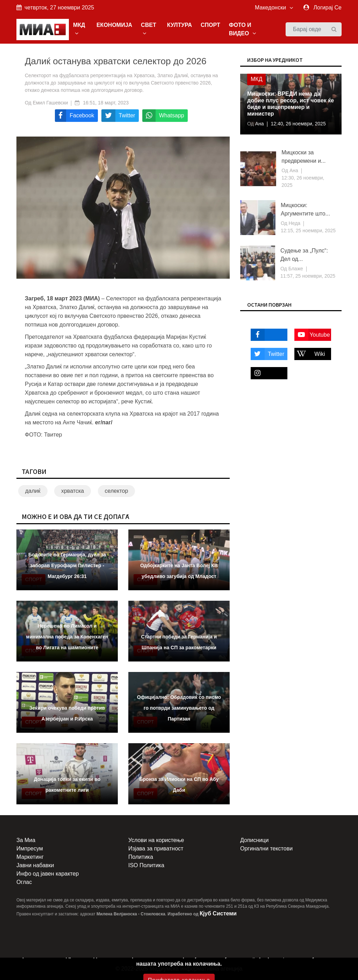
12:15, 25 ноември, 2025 (308, 231)
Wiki (310, 354)
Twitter (267, 354)
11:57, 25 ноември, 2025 (308, 276)
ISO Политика (146, 865)
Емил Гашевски (51, 103)
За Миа (26, 840)
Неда (294, 223)
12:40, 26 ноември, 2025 (298, 124)
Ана (259, 124)
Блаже (295, 269)
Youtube (312, 335)
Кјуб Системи (218, 913)
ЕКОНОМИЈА (114, 25)
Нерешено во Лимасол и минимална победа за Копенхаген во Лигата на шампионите (67, 637)
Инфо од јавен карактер (48, 874)
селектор (117, 491)
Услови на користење (156, 840)
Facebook (266, 335)
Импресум (30, 849)
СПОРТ (210, 25)
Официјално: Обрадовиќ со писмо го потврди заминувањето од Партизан (179, 708)
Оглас (24, 882)
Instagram (266, 373)
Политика (141, 857)
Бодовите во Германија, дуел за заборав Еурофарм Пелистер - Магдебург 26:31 (67, 565)
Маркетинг (30, 857)
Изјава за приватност (156, 849)
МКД (79, 29)
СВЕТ (149, 29)
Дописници (254, 840)
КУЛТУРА (180, 25)
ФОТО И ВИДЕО (242, 29)
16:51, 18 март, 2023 (106, 103)
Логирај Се (328, 8)
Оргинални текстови (266, 849)
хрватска (73, 491)
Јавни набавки (35, 865)
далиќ (33, 491)
